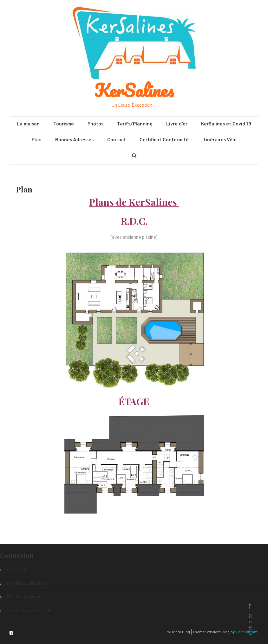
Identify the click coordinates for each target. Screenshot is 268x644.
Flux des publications (27, 584)
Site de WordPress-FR (29, 611)
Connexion (17, 570)
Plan (37, 140)
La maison (28, 124)
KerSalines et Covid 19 (226, 124)
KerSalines (134, 90)
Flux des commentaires (29, 597)
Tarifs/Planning (135, 124)
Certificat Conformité (164, 140)
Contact (117, 140)
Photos (95, 124)
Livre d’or (177, 124)
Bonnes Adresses (74, 140)
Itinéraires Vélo (219, 140)
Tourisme (64, 124)
